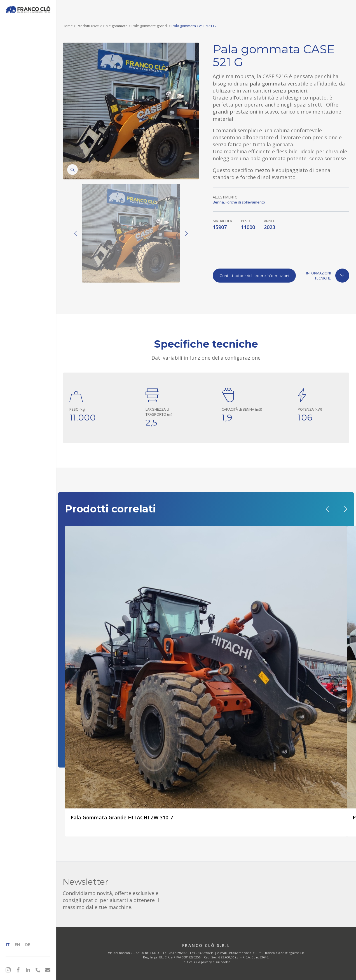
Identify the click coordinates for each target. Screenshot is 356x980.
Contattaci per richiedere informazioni (254, 276)
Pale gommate (115, 26)
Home (68, 26)
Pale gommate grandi (150, 26)
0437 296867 (178, 953)
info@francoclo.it (241, 953)
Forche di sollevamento (245, 202)
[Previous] (76, 233)
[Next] (186, 233)
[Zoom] (72, 170)
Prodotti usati (88, 26)
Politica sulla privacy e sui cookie (206, 962)
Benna (218, 202)
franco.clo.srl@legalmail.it (284, 953)
